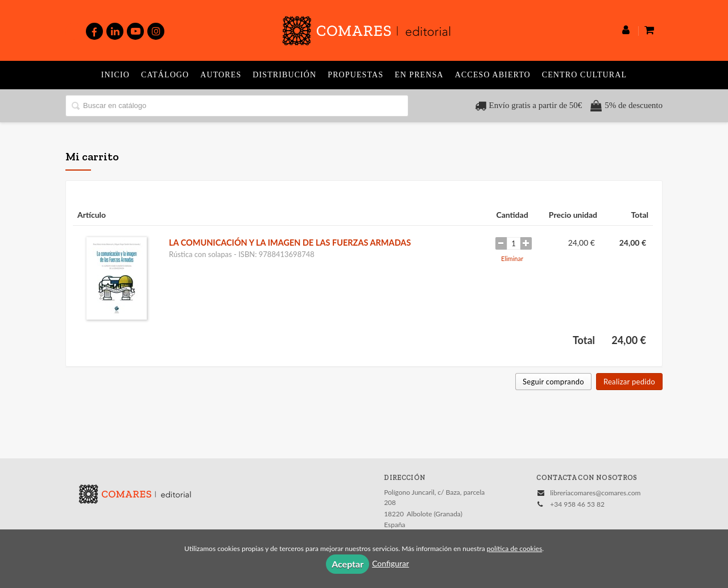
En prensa (419, 75)
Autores (221, 75)
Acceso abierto (493, 75)
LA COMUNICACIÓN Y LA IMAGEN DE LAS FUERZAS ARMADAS (290, 243)
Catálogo (165, 75)
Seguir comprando (553, 382)
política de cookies (514, 548)
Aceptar (348, 564)
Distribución (284, 75)
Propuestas (355, 75)
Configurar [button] (390, 563)
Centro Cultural (584, 75)
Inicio (115, 75)
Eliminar (512, 258)
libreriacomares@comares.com (595, 493)
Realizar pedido (629, 382)
